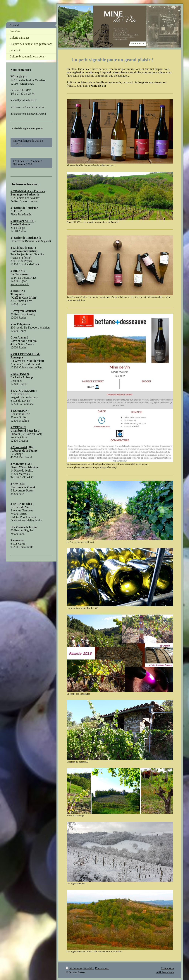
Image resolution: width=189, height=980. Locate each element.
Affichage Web (165, 972)
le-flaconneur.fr (20, 284)
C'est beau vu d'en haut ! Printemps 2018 (30, 163)
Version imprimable (80, 968)
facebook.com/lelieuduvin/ (26, 520)
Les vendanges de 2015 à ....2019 (28, 142)
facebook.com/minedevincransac (28, 107)
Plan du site (102, 968)
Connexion (167, 968)
